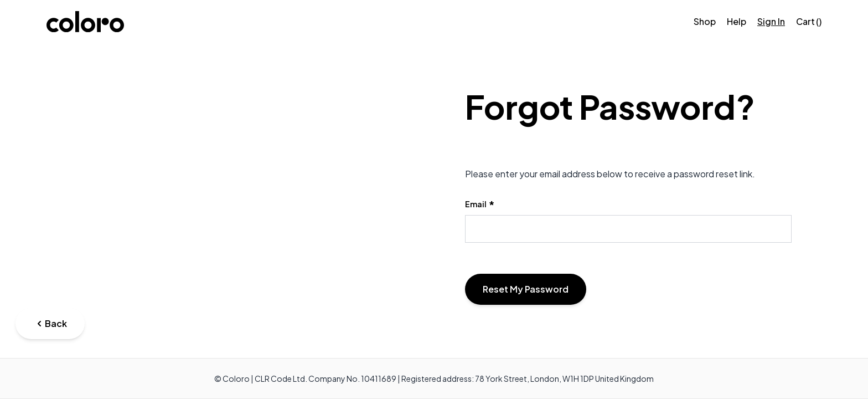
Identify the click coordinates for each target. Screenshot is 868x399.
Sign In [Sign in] (771, 21)
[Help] (737, 22)
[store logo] (85, 22)
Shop (705, 21)
